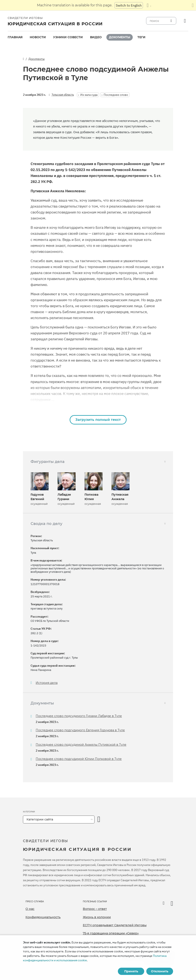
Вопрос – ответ (95, 909)
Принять (131, 971)
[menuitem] (15, 37)
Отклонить (160, 971)
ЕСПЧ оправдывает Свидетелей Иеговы (115, 925)
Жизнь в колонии (97, 917)
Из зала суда (89, 95)
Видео (96, 37)
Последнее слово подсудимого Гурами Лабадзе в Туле (79, 716)
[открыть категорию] (99, 819)
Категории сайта (40, 819)
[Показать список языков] (149, 5)
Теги (141, 37)
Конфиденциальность (43, 917)
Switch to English (129, 5)
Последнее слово (116, 95)
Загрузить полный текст (98, 420)
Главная (15, 37)
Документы (120, 37)
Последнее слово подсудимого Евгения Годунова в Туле (80, 730)
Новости (38, 37)
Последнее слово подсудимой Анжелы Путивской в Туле (81, 745)
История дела (47, 683)
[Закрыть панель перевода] (193, 5)
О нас (30, 909)
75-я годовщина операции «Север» (111, 933)
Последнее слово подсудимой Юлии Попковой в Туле (79, 759)
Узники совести (68, 37)
